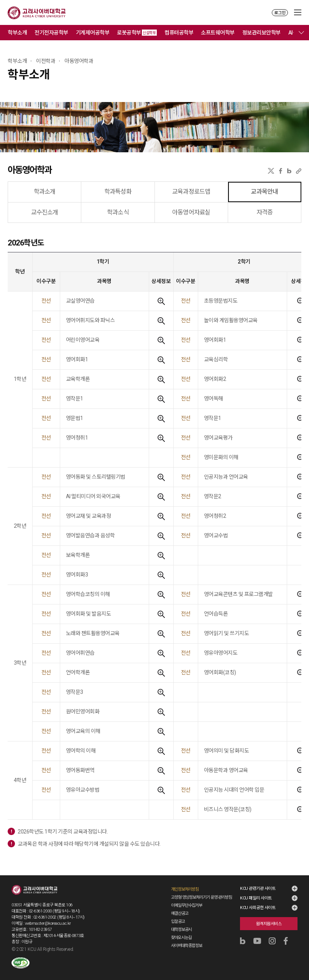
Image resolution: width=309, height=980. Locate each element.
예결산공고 (180, 913)
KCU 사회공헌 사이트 (258, 908)
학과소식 (118, 212)
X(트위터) (271, 171)
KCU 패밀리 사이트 (256, 898)
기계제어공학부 (93, 33)
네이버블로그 (289, 171)
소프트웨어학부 (218, 33)
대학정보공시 (181, 930)
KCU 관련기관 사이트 (258, 889)
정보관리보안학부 (261, 33)
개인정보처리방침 (185, 889)
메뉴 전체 (301, 33)
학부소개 (17, 33)
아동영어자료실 (191, 212)
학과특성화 (118, 192)
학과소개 (45, 192)
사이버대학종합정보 (187, 946)
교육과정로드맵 (191, 192)
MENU (298, 12)
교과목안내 (264, 192)
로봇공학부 (137, 33)
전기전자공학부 (51, 33)
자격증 (265, 212)
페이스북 (281, 171)
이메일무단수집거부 (187, 905)
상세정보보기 (161, 301)
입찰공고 (178, 922)
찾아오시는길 (181, 938)
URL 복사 (299, 171)
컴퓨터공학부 (179, 33)
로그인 (280, 13)
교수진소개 (45, 212)
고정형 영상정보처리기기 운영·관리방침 (201, 897)
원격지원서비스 (269, 924)
